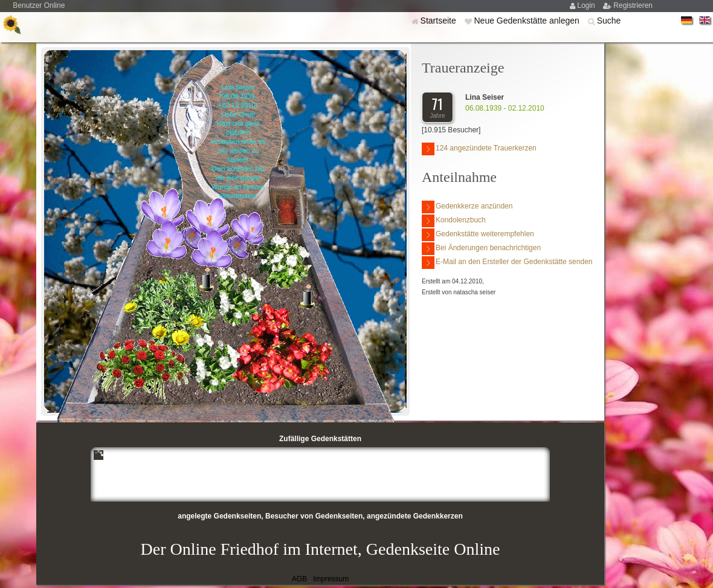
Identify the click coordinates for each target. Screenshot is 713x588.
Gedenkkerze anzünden (467, 207)
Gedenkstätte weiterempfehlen (478, 235)
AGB (299, 579)
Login (587, 5)
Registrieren (633, 5)
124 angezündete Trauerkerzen (479, 149)
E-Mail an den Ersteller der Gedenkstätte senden (507, 263)
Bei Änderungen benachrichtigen (481, 249)
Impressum (331, 579)
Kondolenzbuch (454, 221)
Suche (609, 21)
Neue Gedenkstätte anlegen (527, 21)
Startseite (440, 21)
